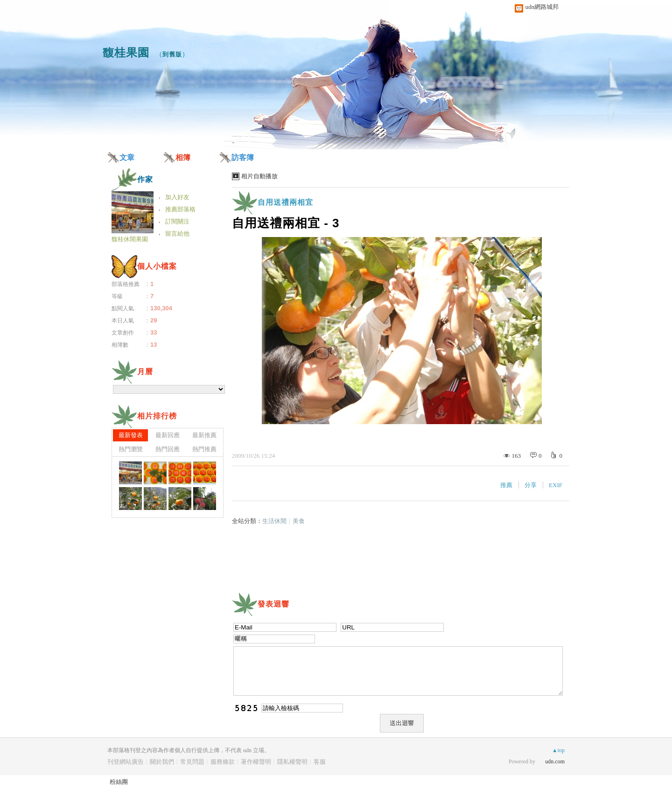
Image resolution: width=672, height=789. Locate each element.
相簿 (183, 157)
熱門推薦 (204, 449)
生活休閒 (274, 521)
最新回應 (168, 435)
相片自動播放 (259, 176)
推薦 (506, 485)
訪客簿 (243, 157)
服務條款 (223, 762)
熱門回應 (168, 449)
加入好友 (177, 197)
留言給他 (177, 234)
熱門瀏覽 (131, 449)
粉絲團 (119, 782)
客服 (320, 762)
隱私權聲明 (292, 762)
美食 (299, 521)
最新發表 (131, 435)
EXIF (556, 485)
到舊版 (172, 54)
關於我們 (162, 762)
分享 (531, 485)
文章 (127, 157)
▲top (558, 750)
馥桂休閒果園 (130, 239)
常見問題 (192, 762)
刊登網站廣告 (126, 762)
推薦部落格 (180, 209)
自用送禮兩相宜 (285, 202)
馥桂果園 (126, 52)
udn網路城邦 (542, 7)
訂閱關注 (177, 221)
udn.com (555, 761)
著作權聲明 (256, 762)
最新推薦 (204, 435)
